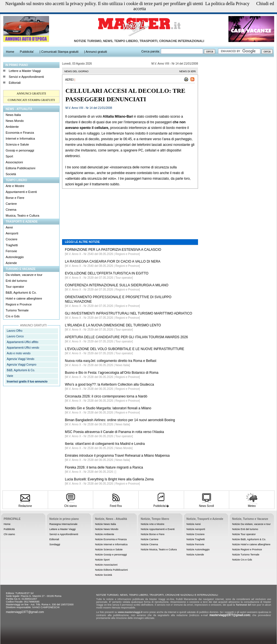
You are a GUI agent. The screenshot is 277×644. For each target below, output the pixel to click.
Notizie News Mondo (107, 529)
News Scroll (206, 504)
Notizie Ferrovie (195, 544)
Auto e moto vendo (19, 353)
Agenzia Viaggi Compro (22, 365)
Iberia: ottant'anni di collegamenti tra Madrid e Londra (105, 444)
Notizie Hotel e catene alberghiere (251, 544)
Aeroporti (12, 233)
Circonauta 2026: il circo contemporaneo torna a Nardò (106, 396)
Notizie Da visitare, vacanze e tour (251, 524)
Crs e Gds (13, 316)
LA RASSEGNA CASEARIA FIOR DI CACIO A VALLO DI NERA (113, 261)
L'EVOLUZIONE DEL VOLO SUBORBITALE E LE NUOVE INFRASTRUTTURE (125, 349)
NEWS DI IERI (187, 71)
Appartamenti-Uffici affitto (23, 342)
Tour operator (15, 287)
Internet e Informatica (20, 139)
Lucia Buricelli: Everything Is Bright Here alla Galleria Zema (109, 479)
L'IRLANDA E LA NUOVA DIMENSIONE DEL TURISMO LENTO (113, 325)
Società (11, 174)
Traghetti (12, 245)
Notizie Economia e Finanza (111, 539)
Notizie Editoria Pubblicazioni (111, 570)
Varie (10, 376)
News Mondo (15, 121)
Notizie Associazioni (106, 565)
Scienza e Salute (17, 144)
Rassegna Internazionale (63, 524)
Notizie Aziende (195, 555)
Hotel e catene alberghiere (24, 298)
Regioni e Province (19, 304)
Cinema (11, 210)
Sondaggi (55, 544)
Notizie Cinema (149, 544)
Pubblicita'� (161, 504)
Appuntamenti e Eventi (21, 192)
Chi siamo (70, 504)
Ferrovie (11, 251)
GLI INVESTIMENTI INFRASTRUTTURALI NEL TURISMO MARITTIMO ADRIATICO (128, 313)
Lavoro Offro (15, 331)
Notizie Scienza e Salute (109, 550)
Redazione (25, 504)
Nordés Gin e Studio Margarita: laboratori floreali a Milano (108, 408)
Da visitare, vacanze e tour (24, 275)
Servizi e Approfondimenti (26, 77)
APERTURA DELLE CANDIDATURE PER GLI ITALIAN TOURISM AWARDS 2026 (126, 337)
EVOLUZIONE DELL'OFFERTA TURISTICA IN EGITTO (107, 273)
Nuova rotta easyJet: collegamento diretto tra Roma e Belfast (111, 361)
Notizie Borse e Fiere (153, 534)
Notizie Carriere (150, 539)
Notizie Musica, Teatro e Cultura (159, 550)
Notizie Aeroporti (196, 529)
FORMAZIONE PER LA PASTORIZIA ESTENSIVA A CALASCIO (113, 250)
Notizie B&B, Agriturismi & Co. (249, 539)
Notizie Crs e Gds (242, 560)
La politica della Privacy (227, 4)
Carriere (11, 204)
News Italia (13, 115)
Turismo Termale (17, 310)
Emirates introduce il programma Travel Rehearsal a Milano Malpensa (117, 456)
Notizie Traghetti (196, 539)
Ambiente (12, 127)
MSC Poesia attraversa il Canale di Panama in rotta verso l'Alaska (114, 432)
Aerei (9, 227)
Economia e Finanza (20, 133)
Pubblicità (9, 529)
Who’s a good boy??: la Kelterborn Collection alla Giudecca (109, 384)
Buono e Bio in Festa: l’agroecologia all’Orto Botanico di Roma (112, 373)
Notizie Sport (102, 560)
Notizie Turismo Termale (246, 555)
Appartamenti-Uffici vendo (23, 348)
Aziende (11, 263)
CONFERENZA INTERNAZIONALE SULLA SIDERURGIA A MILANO (117, 285)
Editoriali (15, 83)
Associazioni (14, 162)
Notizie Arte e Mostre (153, 524)
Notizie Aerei (194, 524)
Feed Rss (116, 504)
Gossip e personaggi (20, 150)
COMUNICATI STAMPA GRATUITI (31, 100)
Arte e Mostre (15, 186)
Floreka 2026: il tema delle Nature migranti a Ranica (104, 467)
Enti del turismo (16, 281)
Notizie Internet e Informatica (111, 544)
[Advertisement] (130, 210)
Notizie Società (104, 575)
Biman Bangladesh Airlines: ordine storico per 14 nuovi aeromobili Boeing (120, 420)
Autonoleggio (15, 257)
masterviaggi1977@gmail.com (25, 612)
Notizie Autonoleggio (198, 550)
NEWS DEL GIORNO (76, 71)
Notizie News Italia (105, 524)
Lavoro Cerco (15, 336)
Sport (9, 156)
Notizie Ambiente (105, 534)
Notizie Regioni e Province (247, 550)
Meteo (252, 504)
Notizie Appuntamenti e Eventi (158, 529)
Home (7, 524)
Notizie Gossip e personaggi (111, 555)
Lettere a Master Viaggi (25, 71)
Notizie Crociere (195, 534)
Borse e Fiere (15, 198)
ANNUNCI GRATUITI (31, 93)
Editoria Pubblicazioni (20, 168)
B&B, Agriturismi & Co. (21, 293)
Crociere (12, 239)
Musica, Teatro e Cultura (22, 216)
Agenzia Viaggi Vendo (21, 359)
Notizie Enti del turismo (245, 529)
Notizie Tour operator (244, 534)
